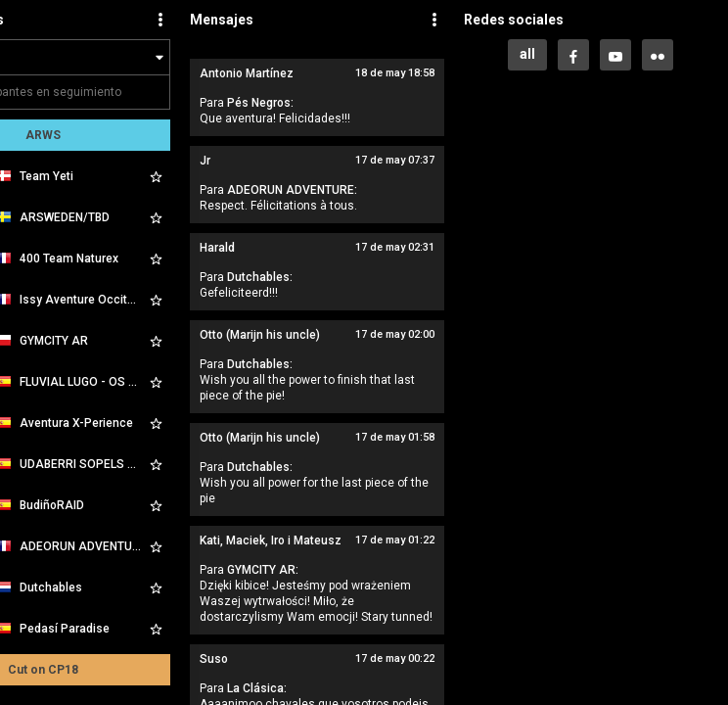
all (527, 54)
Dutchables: (260, 277)
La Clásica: (257, 688)
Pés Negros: (260, 103)
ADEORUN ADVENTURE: (292, 190)
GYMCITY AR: (263, 570)
